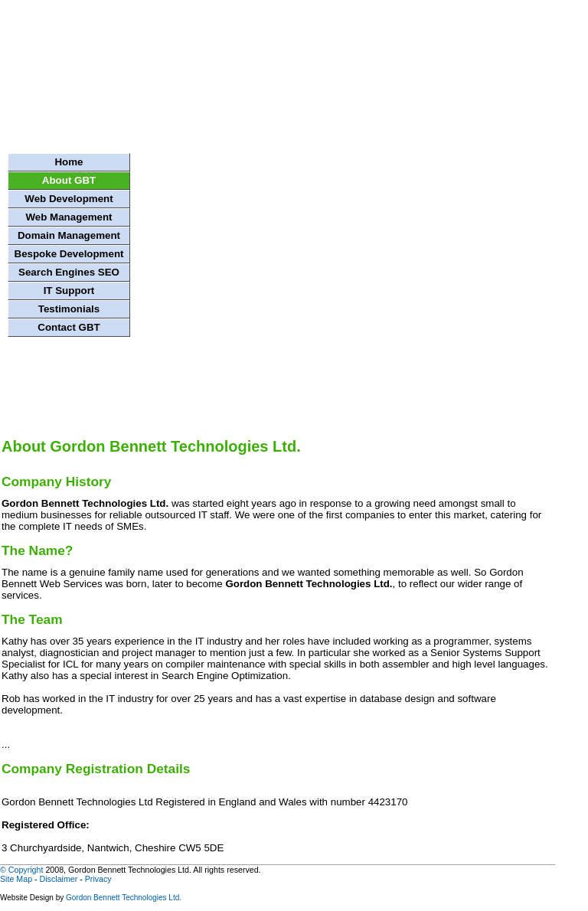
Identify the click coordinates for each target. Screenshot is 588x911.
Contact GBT (69, 327)
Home (69, 162)
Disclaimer (59, 879)
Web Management (69, 217)
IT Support (69, 291)
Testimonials (69, 309)
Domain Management (69, 235)
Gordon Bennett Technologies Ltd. (124, 898)
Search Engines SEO (69, 272)
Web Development (69, 199)
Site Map (16, 879)
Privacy (98, 879)
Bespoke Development (69, 254)
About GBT (69, 180)
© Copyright (21, 870)
